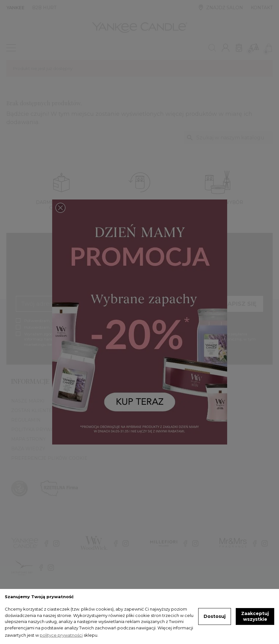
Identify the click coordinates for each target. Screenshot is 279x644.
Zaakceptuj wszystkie (255, 616)
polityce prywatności (61, 635)
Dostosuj (215, 616)
